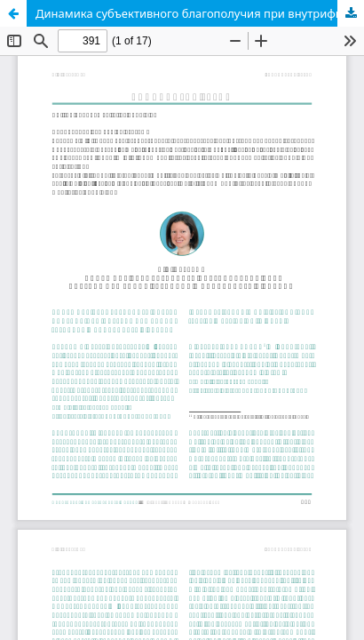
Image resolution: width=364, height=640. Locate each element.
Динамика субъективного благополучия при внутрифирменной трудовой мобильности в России (200, 13)
